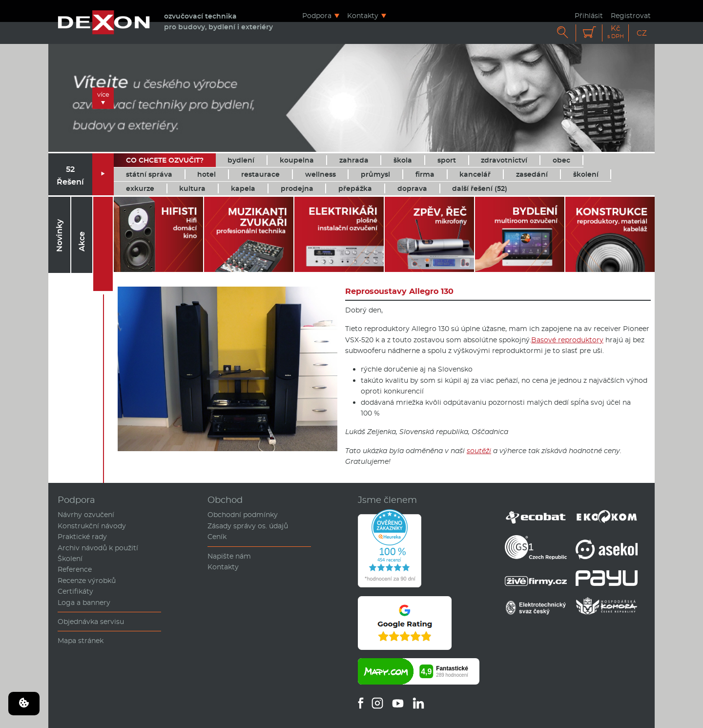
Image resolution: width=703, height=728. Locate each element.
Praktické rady (82, 537)
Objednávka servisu (91, 622)
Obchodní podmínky (243, 515)
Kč (616, 32)
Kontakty (363, 15)
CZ (642, 33)
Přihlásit (589, 15)
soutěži (479, 451)
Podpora (317, 15)
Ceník (217, 537)
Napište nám (229, 556)
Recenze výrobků (87, 581)
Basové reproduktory (567, 340)
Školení (70, 559)
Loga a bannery (84, 603)
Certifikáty (75, 591)
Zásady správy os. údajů (248, 526)
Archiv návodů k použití (98, 548)
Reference (75, 569)
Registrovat (631, 15)
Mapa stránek (81, 641)
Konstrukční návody (92, 526)
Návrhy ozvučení (86, 515)
